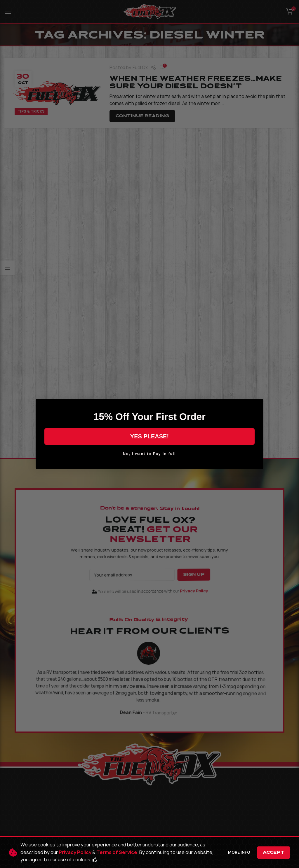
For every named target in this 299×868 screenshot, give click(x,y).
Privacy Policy (75, 852)
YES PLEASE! (149, 436)
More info (240, 852)
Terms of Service (117, 852)
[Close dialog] (257, 405)
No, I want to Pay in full (149, 454)
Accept (274, 852)
